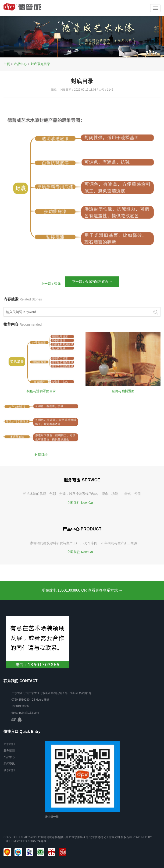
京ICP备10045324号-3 (32, 841)
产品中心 (20, 64)
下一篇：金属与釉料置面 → (92, 282)
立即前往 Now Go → (82, 503)
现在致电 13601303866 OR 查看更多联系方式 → (82, 590)
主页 (7, 64)
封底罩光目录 (40, 64)
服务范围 (9, 751)
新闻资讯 (9, 764)
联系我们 (9, 770)
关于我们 (9, 744)
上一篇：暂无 (51, 284)
